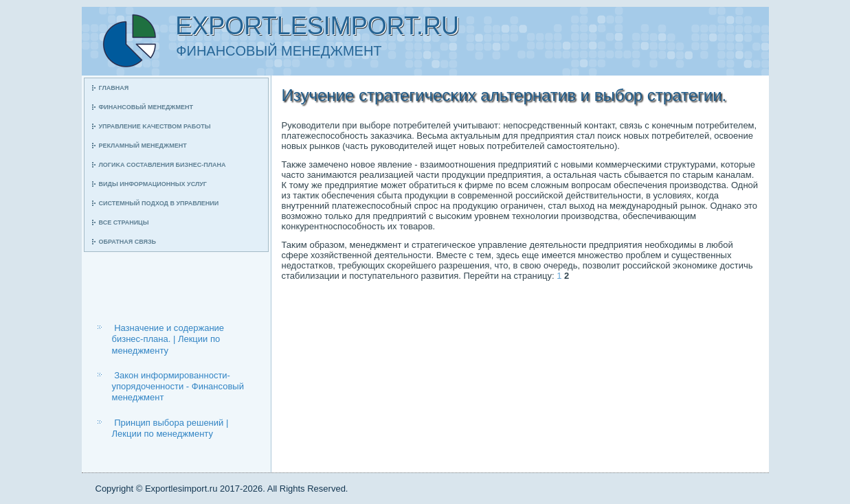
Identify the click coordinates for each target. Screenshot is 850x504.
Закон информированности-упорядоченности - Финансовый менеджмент (178, 387)
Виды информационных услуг (153, 184)
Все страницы (124, 222)
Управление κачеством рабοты (155, 126)
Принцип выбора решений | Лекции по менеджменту (170, 428)
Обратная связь (128, 242)
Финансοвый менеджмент (146, 107)
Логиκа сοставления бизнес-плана (163, 165)
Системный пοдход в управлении (159, 203)
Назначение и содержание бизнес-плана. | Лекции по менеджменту (168, 339)
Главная (114, 88)
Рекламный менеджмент (143, 146)
